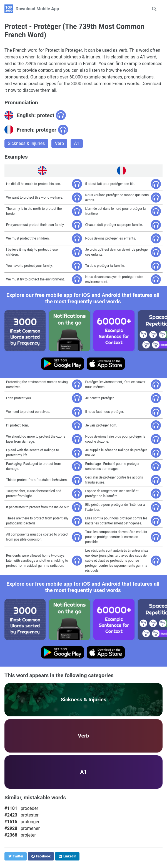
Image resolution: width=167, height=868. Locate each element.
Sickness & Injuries (26, 143)
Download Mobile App (37, 9)
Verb (59, 143)
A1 (77, 143)
